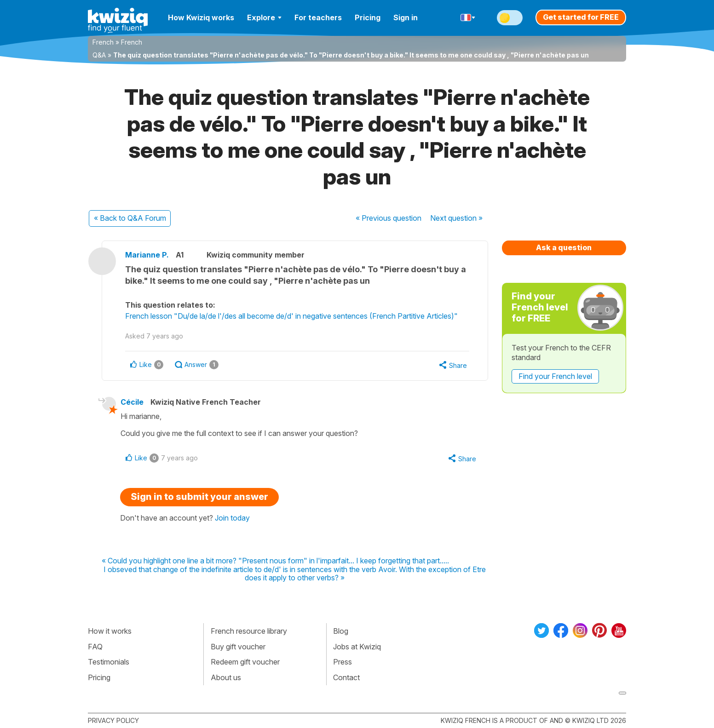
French (103, 42)
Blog (341, 631)
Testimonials (109, 662)
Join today (232, 518)
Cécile (132, 402)
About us (226, 677)
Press (343, 662)
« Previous (389, 218)
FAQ (95, 647)
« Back (130, 218)
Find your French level (555, 376)
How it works (110, 631)
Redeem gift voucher (245, 662)
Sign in (406, 17)
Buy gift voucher (238, 647)
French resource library (249, 631)
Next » (456, 218)
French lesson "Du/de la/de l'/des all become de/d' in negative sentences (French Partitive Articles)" (291, 316)
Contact (346, 677)
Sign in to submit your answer (199, 497)
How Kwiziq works (201, 17)
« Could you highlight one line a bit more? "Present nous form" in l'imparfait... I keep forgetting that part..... (275, 561)
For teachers (318, 17)
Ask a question (564, 247)
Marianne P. (147, 255)
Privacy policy (113, 720)
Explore (264, 17)
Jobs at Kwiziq (357, 647)
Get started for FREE (581, 17)
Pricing (368, 17)
